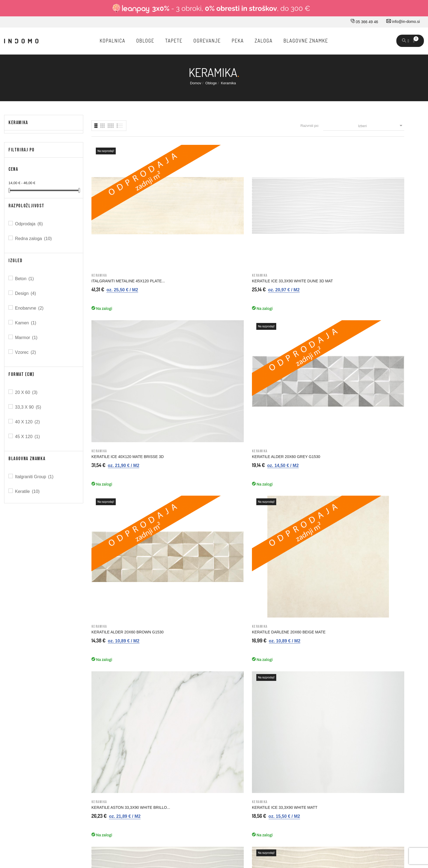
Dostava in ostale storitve (214, 704)
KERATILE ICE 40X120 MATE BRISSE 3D (285, 219)
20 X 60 (27, 392)
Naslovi (281, 749)
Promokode (284, 761)
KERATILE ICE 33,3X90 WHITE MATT (365, 333)
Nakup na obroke (208, 738)
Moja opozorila (287, 772)
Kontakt (118, 726)
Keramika (18, 123)
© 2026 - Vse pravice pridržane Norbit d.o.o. (39, 813)
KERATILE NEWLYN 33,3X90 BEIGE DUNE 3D (203, 450)
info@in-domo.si (403, 22)
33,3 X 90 (29, 407)
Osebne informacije (291, 715)
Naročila (281, 726)
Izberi (381, 125)
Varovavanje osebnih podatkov (219, 761)
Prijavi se (282, 704)
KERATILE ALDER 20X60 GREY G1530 (366, 217)
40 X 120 (28, 422)
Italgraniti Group (35, 477)
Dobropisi (282, 738)
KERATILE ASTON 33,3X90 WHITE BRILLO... (282, 335)
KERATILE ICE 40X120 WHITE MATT (284, 448)
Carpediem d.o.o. (409, 814)
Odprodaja (29, 224)
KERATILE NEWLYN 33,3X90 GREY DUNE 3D (123, 450)
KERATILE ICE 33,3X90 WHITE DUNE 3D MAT (205, 219)
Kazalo (199, 784)
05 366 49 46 (364, 22)
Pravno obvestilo (207, 715)
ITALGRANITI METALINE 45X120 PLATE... (120, 219)
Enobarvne (30, 308)
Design (26, 293)
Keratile (28, 491)
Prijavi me (331, 597)
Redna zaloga (34, 239)
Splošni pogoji (205, 726)
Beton (25, 279)
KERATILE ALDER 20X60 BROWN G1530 (121, 335)
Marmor (27, 338)
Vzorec (26, 352)
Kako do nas (122, 715)
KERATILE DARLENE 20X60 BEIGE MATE (203, 335)
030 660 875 (63, 705)
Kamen (26, 323)
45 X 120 (28, 437)
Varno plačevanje (208, 749)
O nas (116, 704)
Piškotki (200, 772)
